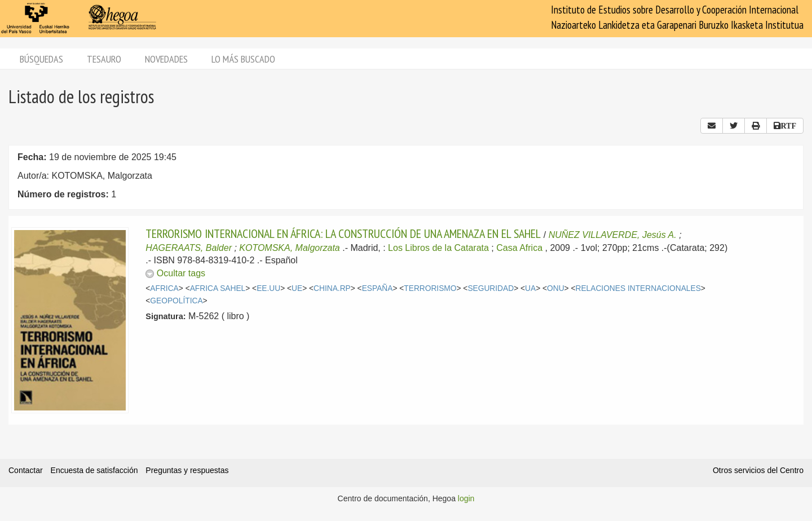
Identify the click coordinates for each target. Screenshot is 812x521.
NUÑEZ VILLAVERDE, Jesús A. (613, 235)
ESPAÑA (378, 288)
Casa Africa (519, 248)
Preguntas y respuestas (187, 470)
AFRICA (164, 288)
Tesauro (104, 59)
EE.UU (268, 288)
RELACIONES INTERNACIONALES (638, 288)
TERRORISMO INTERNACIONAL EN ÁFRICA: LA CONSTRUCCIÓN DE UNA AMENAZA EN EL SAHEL (343, 233)
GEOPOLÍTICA (176, 301)
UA (530, 288)
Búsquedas (41, 59)
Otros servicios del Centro (758, 470)
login (466, 498)
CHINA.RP (332, 288)
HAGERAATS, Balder (189, 248)
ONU (556, 288)
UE (297, 288)
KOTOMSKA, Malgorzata (289, 248)
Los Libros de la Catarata (438, 248)
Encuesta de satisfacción (94, 470)
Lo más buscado (243, 59)
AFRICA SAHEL (218, 288)
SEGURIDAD (491, 288)
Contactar (26, 470)
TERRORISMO (430, 288)
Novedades (166, 59)
